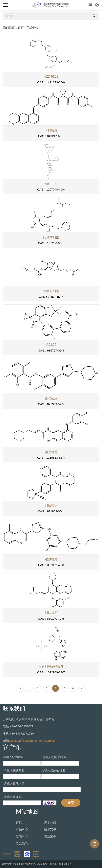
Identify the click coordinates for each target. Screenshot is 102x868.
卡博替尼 (51, 130)
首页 (21, 27)
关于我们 (50, 822)
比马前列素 (51, 237)
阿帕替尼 (51, 505)
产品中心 (32, 27)
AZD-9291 (51, 77)
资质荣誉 (50, 836)
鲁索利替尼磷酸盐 (51, 666)
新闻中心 (22, 836)
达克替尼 (51, 452)
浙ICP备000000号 (62, 864)
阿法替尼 (51, 613)
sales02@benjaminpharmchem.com (33, 741)
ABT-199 (51, 184)
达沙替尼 (51, 559)
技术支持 (50, 829)
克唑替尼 (51, 398)
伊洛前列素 (51, 291)
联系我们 (22, 844)
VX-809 (51, 345)
